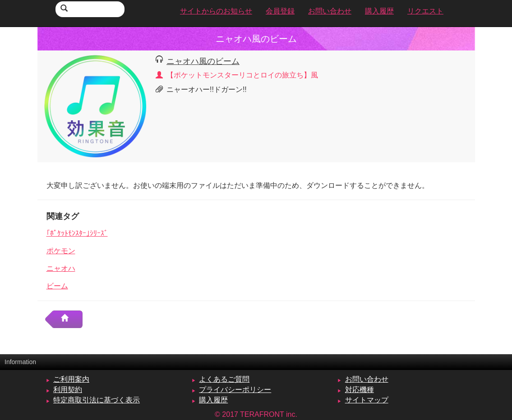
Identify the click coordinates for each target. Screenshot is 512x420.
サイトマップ (367, 400)
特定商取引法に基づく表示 (97, 400)
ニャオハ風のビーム (203, 61)
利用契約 (68, 390)
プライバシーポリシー (235, 390)
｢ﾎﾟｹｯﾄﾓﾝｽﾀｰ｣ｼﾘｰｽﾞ (77, 233)
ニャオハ (61, 268)
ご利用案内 (71, 379)
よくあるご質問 (224, 379)
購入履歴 (213, 400)
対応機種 (360, 390)
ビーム (57, 286)
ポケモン (61, 251)
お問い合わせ (367, 379)
